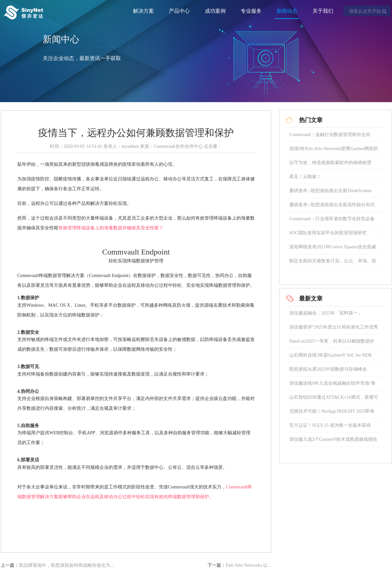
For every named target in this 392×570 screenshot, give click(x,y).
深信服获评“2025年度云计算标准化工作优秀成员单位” (334, 329)
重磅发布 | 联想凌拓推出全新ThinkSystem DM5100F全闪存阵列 (330, 193)
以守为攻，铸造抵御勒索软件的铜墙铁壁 (330, 163)
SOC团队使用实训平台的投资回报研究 (328, 233)
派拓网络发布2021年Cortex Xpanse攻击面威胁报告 (333, 249)
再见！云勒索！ (305, 177)
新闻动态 (287, 11)
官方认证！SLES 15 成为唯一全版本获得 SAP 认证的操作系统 (330, 428)
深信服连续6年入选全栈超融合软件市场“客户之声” (332, 385)
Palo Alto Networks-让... (249, 565)
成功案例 (215, 11)
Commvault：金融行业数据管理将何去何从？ (330, 137)
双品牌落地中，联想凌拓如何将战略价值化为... (66, 565)
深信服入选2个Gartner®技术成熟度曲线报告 (333, 439)
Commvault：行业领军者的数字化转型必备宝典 (332, 221)
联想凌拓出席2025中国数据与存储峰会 (328, 369)
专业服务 (251, 11)
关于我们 (323, 11)
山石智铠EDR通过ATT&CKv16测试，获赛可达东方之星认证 (334, 400)
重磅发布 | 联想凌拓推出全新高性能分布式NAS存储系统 (332, 207)
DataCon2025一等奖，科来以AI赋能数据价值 (332, 343)
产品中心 (179, 11)
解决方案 (143, 11)
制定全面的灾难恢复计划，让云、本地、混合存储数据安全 (333, 263)
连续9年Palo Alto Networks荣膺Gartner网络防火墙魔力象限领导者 (334, 151)
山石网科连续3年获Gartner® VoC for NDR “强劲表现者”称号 (331, 357)
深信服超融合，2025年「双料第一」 (326, 313)
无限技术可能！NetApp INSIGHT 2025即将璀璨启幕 (332, 414)
